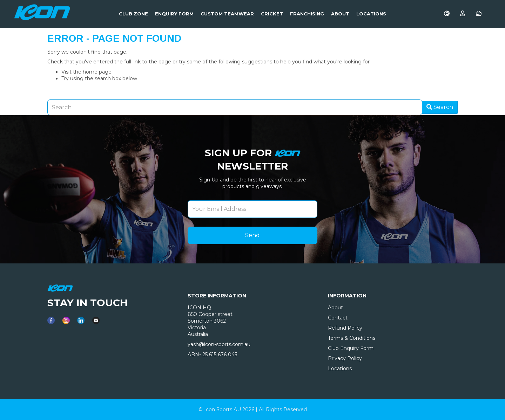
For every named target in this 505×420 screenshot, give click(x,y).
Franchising (307, 14)
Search (440, 107)
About (340, 14)
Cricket (272, 14)
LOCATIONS (371, 14)
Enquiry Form (174, 14)
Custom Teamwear (227, 14)
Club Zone (133, 14)
